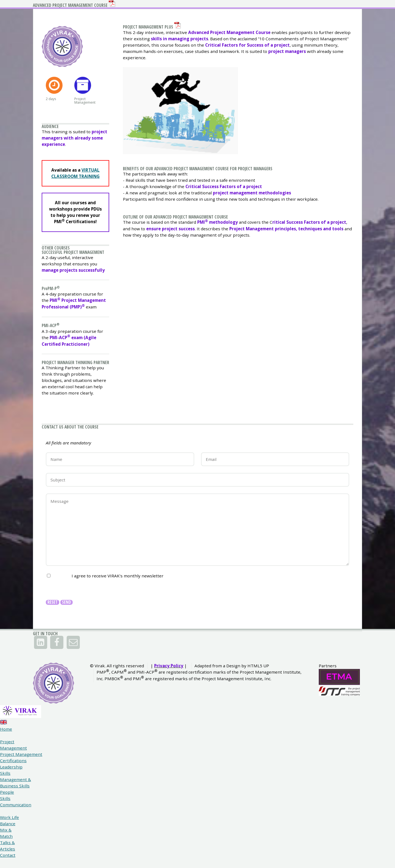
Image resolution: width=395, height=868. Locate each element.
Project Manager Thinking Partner (72, 447)
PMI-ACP (52, 403)
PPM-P (52, 354)
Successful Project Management (63, 311)
